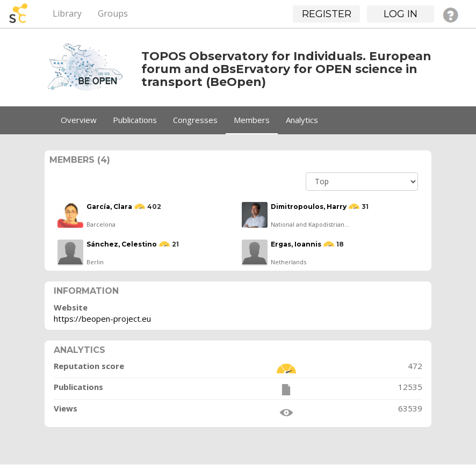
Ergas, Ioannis (296, 244)
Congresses (195, 120)
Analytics (302, 120)
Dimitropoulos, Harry (309, 207)
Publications (135, 120)
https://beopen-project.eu (102, 319)
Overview (79, 120)
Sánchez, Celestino (122, 244)
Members (252, 120)
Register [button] (327, 14)
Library (67, 13)
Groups (113, 13)
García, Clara (109, 207)
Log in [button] (401, 14)
